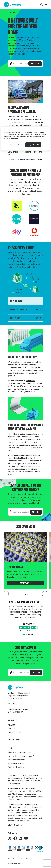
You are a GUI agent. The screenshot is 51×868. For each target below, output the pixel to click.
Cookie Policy (25, 859)
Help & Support (14, 732)
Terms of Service (37, 859)
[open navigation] (46, 5)
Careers (11, 729)
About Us (12, 725)
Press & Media (14, 740)
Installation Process (16, 763)
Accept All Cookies (33, 145)
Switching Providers (16, 767)
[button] (41, 5)
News (10, 736)
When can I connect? (16, 760)
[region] (25, 139)
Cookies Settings (17, 145)
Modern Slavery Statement (16, 863)
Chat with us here (15, 825)
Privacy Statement (14, 859)
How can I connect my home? (20, 752)
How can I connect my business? (21, 756)
